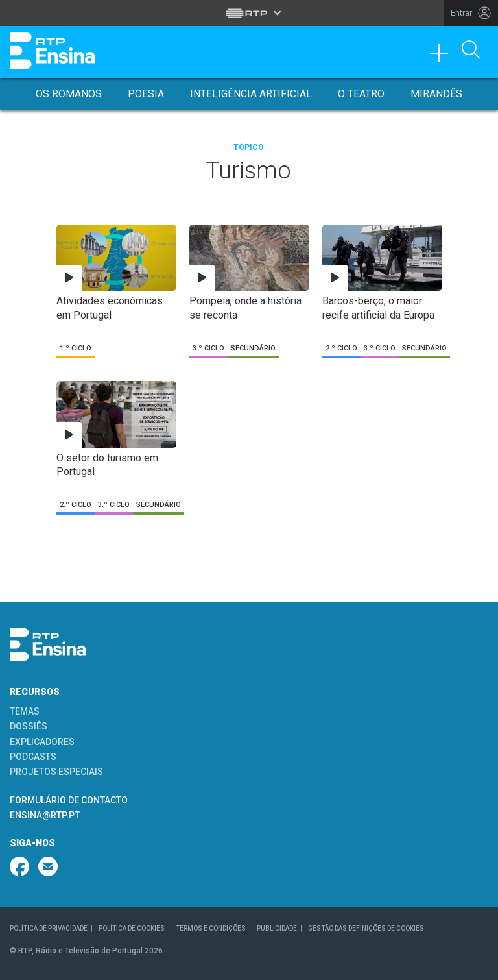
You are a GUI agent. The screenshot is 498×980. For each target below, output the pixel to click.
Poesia (146, 94)
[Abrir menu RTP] (249, 13)
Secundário (253, 348)
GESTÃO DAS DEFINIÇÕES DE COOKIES (366, 928)
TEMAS (25, 711)
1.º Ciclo (76, 348)
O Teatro (361, 94)
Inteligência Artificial (251, 94)
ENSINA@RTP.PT (45, 815)
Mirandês (436, 94)
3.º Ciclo (208, 348)
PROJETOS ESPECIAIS (56, 772)
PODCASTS (33, 757)
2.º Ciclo (341, 348)
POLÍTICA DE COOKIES (132, 928)
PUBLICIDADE (277, 928)
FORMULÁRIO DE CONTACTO (69, 800)
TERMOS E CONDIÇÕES (211, 928)
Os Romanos (69, 94)
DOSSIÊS (29, 726)
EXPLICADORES (42, 742)
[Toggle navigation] (444, 56)
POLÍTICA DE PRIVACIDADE (49, 928)
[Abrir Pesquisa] (471, 51)
